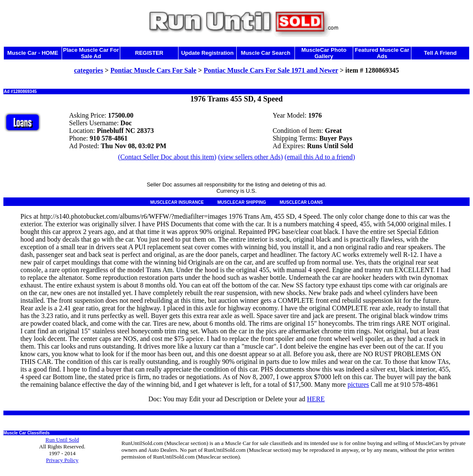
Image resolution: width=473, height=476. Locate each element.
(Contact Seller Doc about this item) (167, 157)
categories (88, 70)
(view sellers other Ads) (250, 157)
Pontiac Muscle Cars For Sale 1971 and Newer (271, 70)
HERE (316, 399)
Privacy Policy (62, 460)
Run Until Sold (62, 440)
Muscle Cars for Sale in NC (29, 413)
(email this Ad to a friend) (320, 157)
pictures (358, 384)
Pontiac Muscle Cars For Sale (153, 70)
